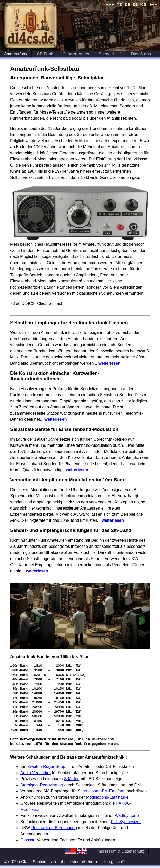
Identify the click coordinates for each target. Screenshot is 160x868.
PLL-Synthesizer (126, 822)
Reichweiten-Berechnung (54, 828)
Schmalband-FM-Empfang (102, 791)
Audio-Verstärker (36, 773)
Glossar (27, 840)
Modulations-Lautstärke (107, 797)
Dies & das (141, 54)
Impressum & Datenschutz (120, 851)
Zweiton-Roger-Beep (46, 767)
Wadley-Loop (127, 816)
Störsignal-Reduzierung (42, 785)
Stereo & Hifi (110, 54)
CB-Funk (45, 54)
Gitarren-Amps (76, 54)
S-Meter (71, 779)
